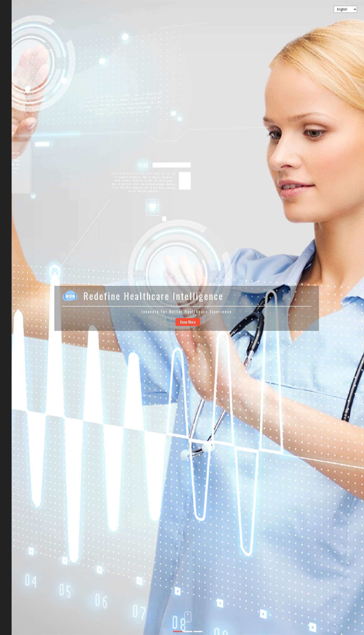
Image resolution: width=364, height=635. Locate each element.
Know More (188, 322)
